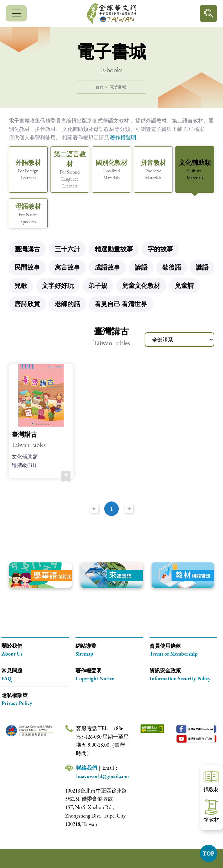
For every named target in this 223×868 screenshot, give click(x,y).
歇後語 (172, 267)
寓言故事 (67, 267)
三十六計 (67, 249)
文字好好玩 (58, 286)
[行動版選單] (16, 13)
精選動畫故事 (114, 249)
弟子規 (98, 286)
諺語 (141, 267)
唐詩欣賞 (27, 304)
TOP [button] (209, 853)
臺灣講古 (27, 249)
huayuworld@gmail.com (102, 776)
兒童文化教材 (141, 286)
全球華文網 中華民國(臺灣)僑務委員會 (111, 13)
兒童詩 (184, 286)
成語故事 (107, 267)
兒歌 (21, 286)
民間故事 (27, 267)
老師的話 (67, 304)
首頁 (100, 87)
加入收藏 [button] (66, 476)
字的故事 (160, 249)
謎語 (202, 267)
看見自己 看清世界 (121, 304)
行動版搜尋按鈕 (208, 13)
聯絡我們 (87, 768)
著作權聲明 (123, 137)
